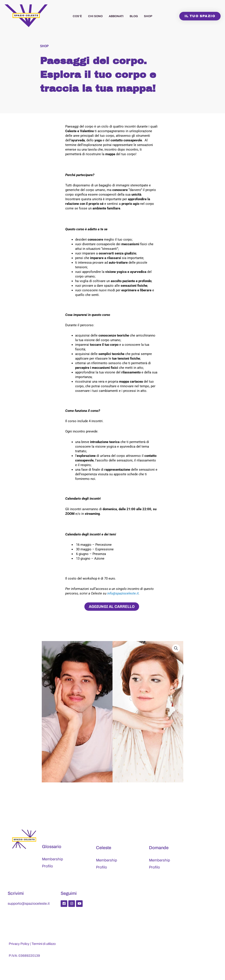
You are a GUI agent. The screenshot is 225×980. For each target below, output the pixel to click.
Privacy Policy (19, 944)
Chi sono (95, 16)
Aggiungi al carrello (112, 607)
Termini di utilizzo (44, 944)
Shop (148, 16)
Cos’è (77, 16)
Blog (134, 16)
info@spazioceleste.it (123, 593)
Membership (53, 859)
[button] (176, 648)
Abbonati (116, 16)
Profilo (47, 866)
